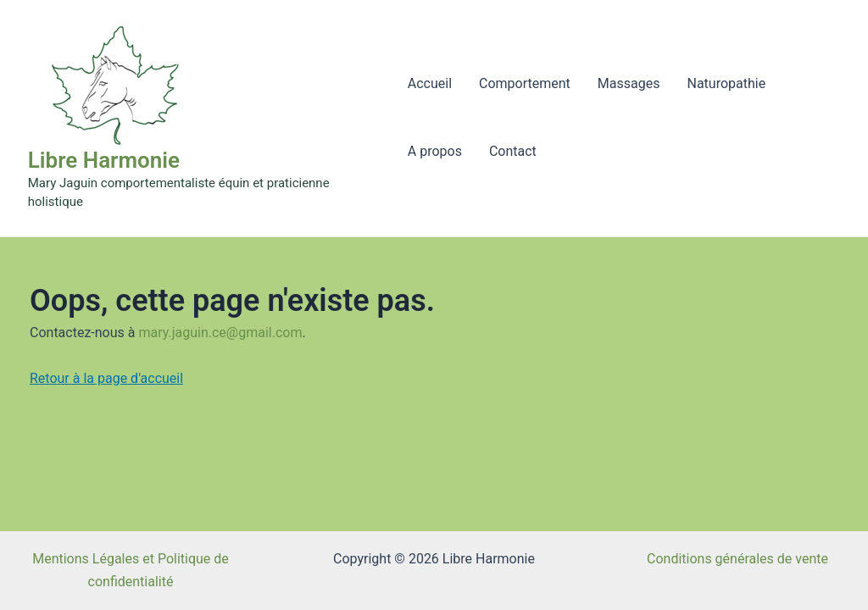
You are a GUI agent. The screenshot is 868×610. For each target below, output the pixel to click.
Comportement (525, 83)
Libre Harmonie (104, 160)
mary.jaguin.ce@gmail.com (220, 333)
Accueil (430, 83)
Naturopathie (726, 83)
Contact (513, 151)
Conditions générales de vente (737, 559)
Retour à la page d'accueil (106, 378)
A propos (435, 151)
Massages (629, 83)
